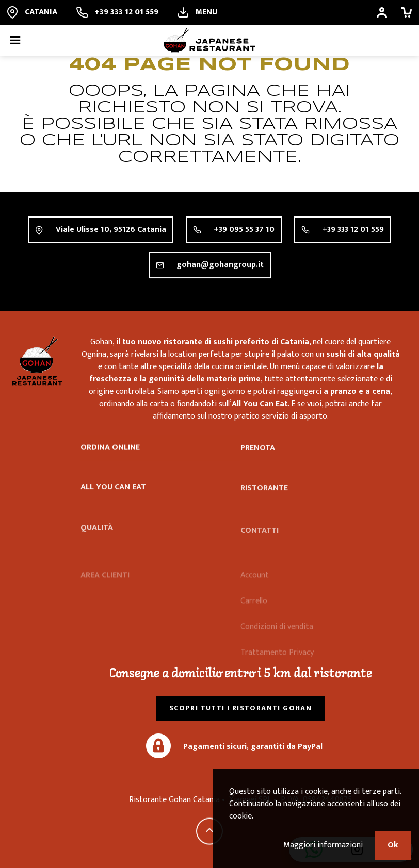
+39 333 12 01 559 (353, 230)
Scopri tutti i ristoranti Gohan (240, 708)
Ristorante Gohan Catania (37, 361)
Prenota (258, 451)
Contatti (260, 544)
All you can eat (113, 493)
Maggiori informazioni (323, 845)
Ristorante (264, 499)
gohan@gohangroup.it (220, 266)
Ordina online (110, 449)
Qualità (97, 542)
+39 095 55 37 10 (244, 230)
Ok (393, 845)
